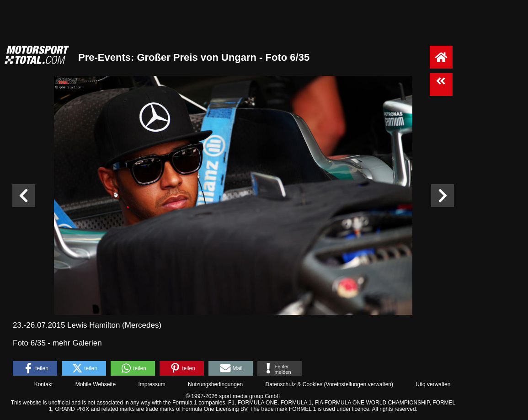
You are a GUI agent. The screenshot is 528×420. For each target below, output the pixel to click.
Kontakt (44, 384)
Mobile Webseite (96, 384)
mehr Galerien (77, 343)
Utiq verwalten (433, 384)
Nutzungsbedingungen (215, 384)
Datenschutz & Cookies (294, 384)
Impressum (152, 384)
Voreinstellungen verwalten (359, 384)
